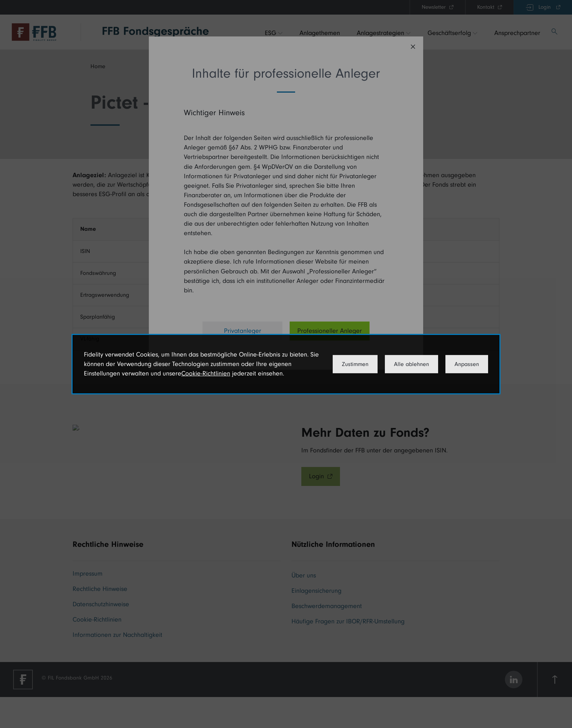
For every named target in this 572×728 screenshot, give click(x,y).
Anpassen (467, 364)
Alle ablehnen (411, 364)
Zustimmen (355, 364)
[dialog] (286, 364)
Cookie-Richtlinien (206, 373)
